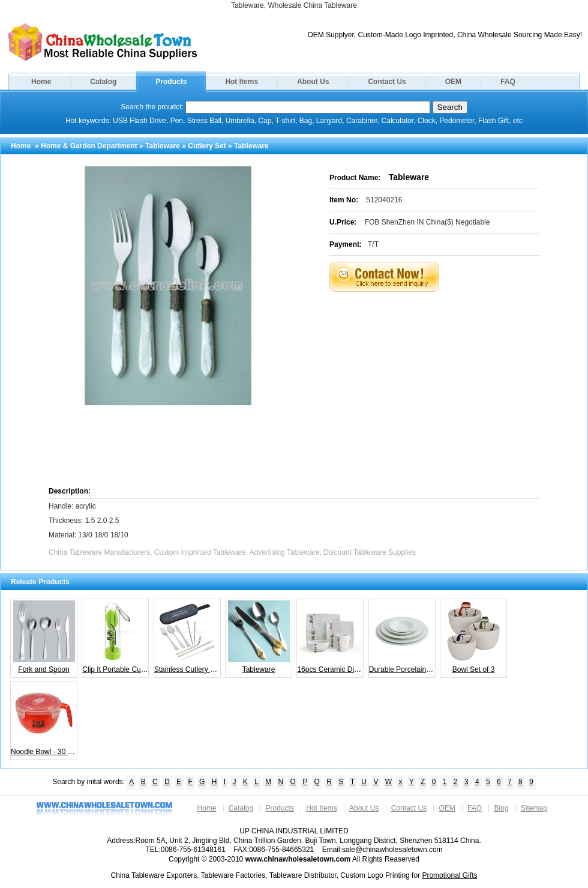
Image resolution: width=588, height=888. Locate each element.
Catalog (103, 82)
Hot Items (241, 82)
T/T (373, 244)
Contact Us (387, 82)
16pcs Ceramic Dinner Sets (330, 637)
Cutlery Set (207, 146)
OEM (453, 82)
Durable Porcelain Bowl (402, 637)
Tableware (163, 146)
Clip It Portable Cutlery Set (115, 637)
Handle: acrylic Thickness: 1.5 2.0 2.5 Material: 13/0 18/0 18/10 (88, 521)
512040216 (384, 200)
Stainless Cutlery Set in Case (187, 637)
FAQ (508, 82)
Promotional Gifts (449, 875)
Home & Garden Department (89, 146)
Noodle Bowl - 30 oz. (44, 719)
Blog (501, 808)
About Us (313, 82)
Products (171, 82)
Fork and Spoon (44, 637)
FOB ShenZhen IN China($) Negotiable (427, 222)
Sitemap (534, 808)
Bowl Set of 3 (474, 637)
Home (41, 82)
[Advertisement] (436, 388)
